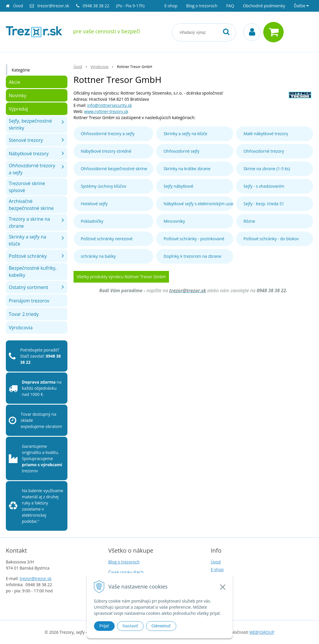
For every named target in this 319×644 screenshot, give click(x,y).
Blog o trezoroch (202, 6)
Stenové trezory (26, 140)
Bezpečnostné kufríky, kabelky (33, 271)
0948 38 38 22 (96, 6)
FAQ (230, 6)
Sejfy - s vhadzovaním (264, 186)
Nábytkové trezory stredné (106, 151)
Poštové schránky (28, 256)
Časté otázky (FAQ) (126, 572)
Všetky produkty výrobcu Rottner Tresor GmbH (121, 277)
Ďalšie (301, 6)
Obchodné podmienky (264, 6)
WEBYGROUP (262, 632)
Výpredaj (18, 109)
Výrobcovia (21, 328)
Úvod (18, 6)
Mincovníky (174, 221)
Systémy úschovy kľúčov (104, 186)
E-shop (171, 6)
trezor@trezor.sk (53, 6)
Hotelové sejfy (94, 204)
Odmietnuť (161, 626)
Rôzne (249, 221)
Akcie (14, 82)
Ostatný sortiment (28, 287)
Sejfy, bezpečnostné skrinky (30, 124)
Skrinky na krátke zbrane (187, 169)
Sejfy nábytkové (178, 186)
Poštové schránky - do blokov (271, 239)
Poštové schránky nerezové (107, 239)
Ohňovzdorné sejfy (181, 151)
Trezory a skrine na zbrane (29, 222)
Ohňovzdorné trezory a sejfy (108, 134)
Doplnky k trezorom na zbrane (192, 256)
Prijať (104, 626)
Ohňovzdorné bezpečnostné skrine (114, 169)
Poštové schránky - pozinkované (194, 239)
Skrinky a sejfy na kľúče (185, 134)
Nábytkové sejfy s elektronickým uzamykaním (198, 204)
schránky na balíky (98, 256)
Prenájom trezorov (29, 301)
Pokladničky (92, 221)
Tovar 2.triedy (24, 314)
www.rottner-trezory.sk (106, 111)
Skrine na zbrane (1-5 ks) (267, 169)
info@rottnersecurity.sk (110, 105)
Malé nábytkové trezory (266, 134)
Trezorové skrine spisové (27, 187)
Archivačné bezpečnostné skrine (31, 205)
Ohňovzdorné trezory (264, 151)
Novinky (18, 95)
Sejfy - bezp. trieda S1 (264, 204)
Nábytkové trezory (29, 154)
